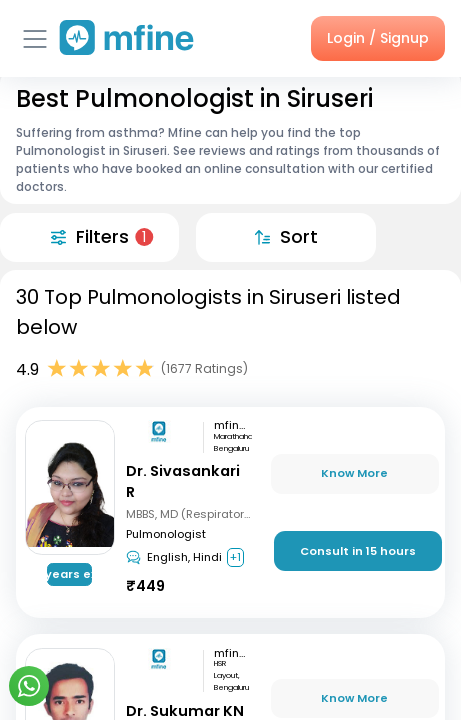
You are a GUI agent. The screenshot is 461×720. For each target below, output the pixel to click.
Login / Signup (378, 38)
